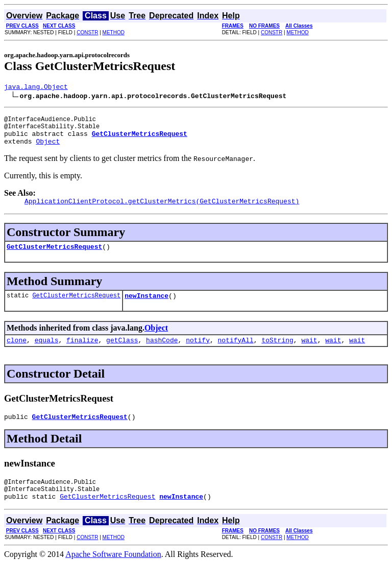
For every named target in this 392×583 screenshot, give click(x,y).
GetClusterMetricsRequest (54, 257)
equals (47, 354)
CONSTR (87, 32)
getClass (122, 354)
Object (48, 149)
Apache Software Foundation (113, 574)
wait (309, 354)
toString (277, 354)
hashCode (162, 354)
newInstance (146, 308)
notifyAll (236, 354)
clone (17, 354)
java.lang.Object (36, 88)
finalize (82, 354)
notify (198, 354)
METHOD (114, 32)
